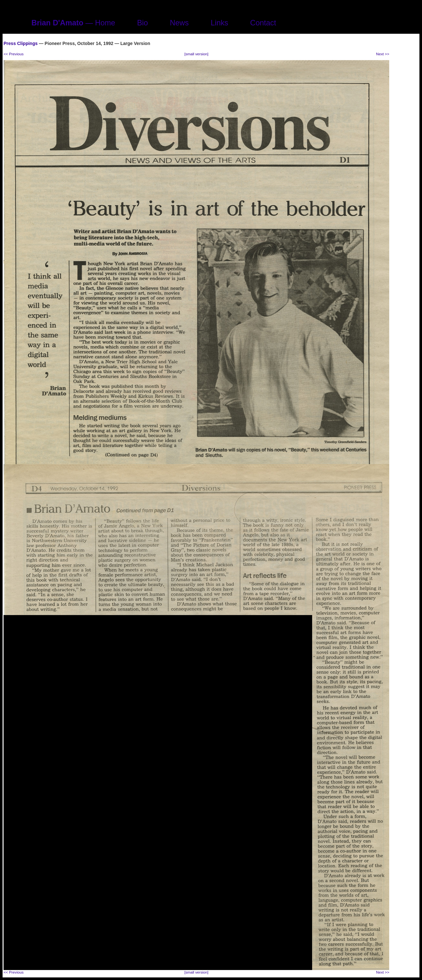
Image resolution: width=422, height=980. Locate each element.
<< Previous (13, 54)
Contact (263, 23)
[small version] (197, 54)
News (180, 23)
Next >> (383, 54)
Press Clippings (21, 43)
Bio (142, 23)
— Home (73, 23)
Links (219, 23)
